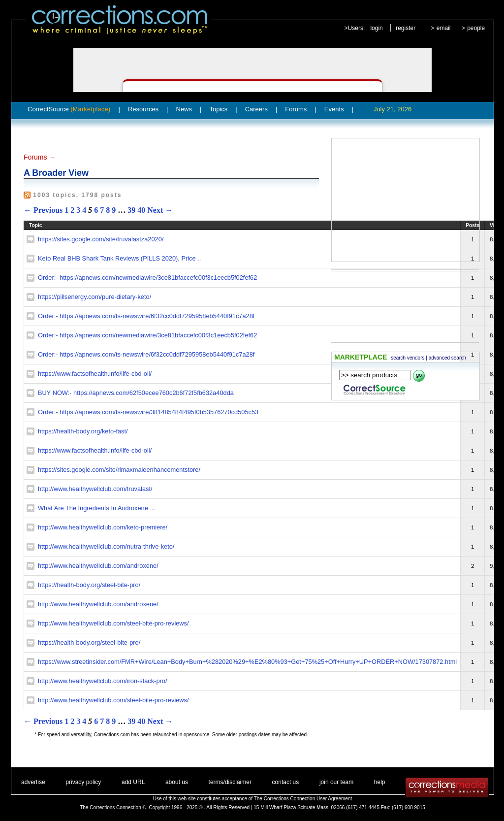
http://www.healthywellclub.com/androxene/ (98, 566)
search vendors (408, 358)
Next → (160, 210)
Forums (296, 109)
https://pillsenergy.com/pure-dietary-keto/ (94, 297)
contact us (286, 782)
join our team (336, 782)
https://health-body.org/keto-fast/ (83, 431)
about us (177, 782)
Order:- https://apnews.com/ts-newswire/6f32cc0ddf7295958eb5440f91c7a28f (146, 316)
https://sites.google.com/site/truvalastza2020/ (101, 239)
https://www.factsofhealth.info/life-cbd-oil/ (95, 374)
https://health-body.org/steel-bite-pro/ (89, 585)
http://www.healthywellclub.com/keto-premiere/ (103, 527)
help (380, 782)
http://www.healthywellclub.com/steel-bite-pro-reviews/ (113, 623)
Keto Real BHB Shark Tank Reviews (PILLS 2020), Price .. (119, 258)
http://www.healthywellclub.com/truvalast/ (95, 489)
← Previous (43, 210)
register (406, 28)
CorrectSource (69, 109)
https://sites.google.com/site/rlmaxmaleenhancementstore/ (119, 470)
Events (334, 109)
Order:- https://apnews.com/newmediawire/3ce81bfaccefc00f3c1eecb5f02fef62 (147, 278)
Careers (256, 109)
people (476, 28)
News (184, 109)
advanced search (447, 358)
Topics (218, 109)
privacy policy (83, 782)
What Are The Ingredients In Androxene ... (96, 508)
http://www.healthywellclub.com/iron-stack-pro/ (102, 681)
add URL (133, 782)
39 (131, 210)
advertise (33, 782)
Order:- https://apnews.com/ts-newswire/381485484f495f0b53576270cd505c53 (148, 412)
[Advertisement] (406, 200)
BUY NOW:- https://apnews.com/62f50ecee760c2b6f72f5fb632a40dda (136, 393)
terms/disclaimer (230, 782)
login (376, 28)
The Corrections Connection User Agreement (303, 799)
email (444, 28)
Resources (143, 109)
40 (141, 210)
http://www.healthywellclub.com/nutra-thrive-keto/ (106, 546)
